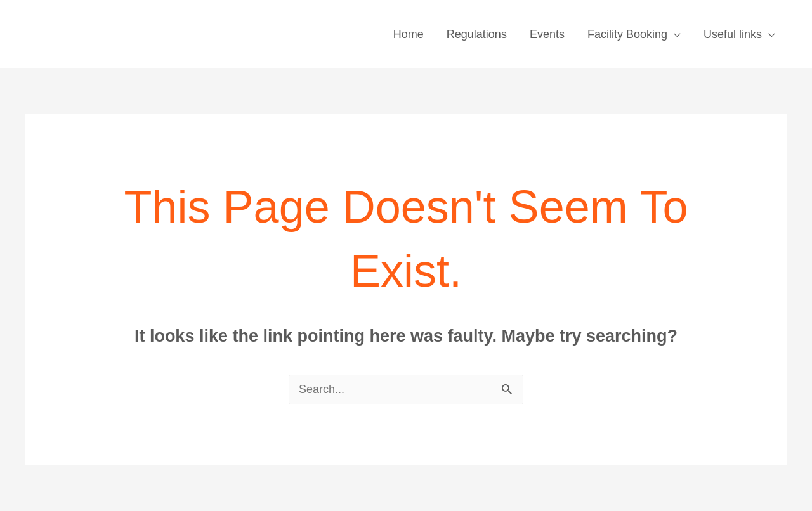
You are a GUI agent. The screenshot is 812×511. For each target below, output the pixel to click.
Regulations (477, 34)
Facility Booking (627, 34)
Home (409, 34)
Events (547, 34)
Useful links (733, 34)
